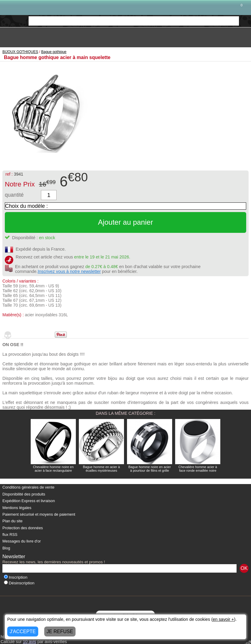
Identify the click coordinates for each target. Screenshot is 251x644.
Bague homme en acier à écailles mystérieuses (102, 469)
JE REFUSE (60, 631)
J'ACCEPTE (23, 631)
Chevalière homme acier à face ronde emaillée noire (198, 469)
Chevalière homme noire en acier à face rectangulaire (53, 469)
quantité (14, 195)
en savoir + (223, 619)
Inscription (16, 577)
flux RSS (10, 535)
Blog (6, 548)
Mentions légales (17, 508)
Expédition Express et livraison (29, 501)
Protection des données (23, 528)
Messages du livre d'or (22, 541)
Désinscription (19, 583)
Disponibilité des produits (24, 494)
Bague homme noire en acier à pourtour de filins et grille (149, 469)
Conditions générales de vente (28, 487)
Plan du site (12, 521)
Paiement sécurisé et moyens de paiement (39, 514)
